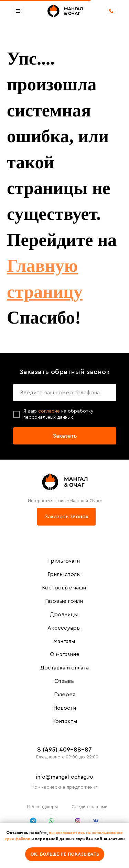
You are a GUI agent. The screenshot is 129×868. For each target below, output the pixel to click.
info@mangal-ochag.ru (64, 777)
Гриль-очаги (64, 561)
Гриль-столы (64, 574)
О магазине (65, 654)
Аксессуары (64, 628)
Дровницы (64, 615)
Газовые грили (64, 601)
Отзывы (64, 681)
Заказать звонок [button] (66, 517)
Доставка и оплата (64, 668)
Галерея (65, 695)
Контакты (65, 721)
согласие (50, 411)
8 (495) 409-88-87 (64, 749)
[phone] (65, 393)
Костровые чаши (64, 588)
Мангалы (64, 641)
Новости (65, 708)
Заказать (65, 436)
